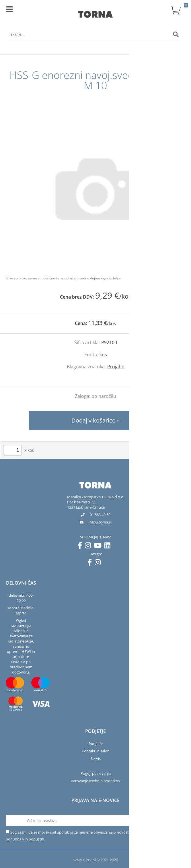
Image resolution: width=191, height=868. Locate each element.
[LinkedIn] (109, 546)
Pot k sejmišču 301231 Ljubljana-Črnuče (86, 505)
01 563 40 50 (100, 515)
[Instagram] (89, 546)
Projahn (116, 367)
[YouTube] (99, 546)
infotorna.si (100, 522)
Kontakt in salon (96, 751)
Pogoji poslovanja (96, 773)
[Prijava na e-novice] (180, 820)
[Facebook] (81, 546)
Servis (96, 758)
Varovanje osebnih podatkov (95, 781)
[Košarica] (176, 10)
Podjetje (96, 744)
